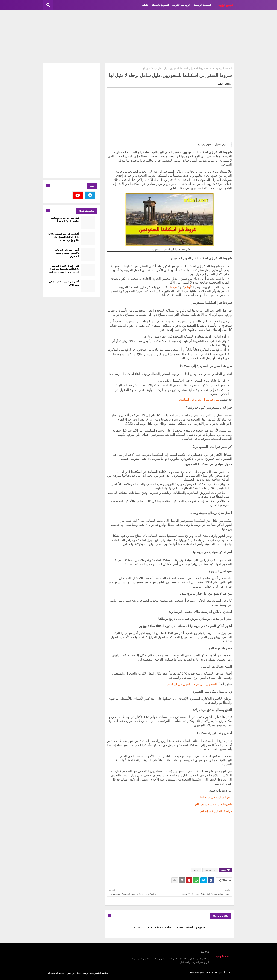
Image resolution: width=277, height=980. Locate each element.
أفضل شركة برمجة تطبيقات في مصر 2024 (64, 283)
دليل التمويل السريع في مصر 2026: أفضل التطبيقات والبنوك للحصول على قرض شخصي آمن (64, 269)
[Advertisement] (138, 36)
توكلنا (173, 287)
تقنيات (145, 5)
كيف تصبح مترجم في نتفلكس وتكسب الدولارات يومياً (65, 219)
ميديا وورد (194, 972)
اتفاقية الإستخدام (56, 973)
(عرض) (202, 144)
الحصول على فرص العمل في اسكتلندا (192, 684)
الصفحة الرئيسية (202, 5)
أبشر (188, 287)
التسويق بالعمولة (160, 5)
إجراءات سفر (210, 870)
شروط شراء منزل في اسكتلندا (199, 399)
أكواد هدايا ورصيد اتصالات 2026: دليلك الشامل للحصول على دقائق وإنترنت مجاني (64, 237)
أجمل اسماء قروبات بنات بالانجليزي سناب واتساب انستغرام (67, 253)
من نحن (71, 973)
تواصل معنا (83, 973)
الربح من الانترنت (181, 5)
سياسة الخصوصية (99, 973)
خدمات (211, 68)
